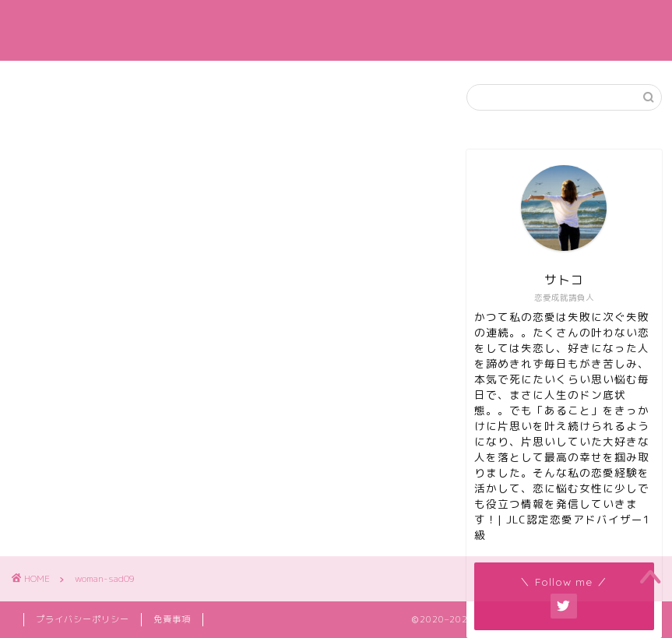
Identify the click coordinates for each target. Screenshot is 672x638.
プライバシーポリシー (83, 619)
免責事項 (172, 619)
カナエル (336, 30)
